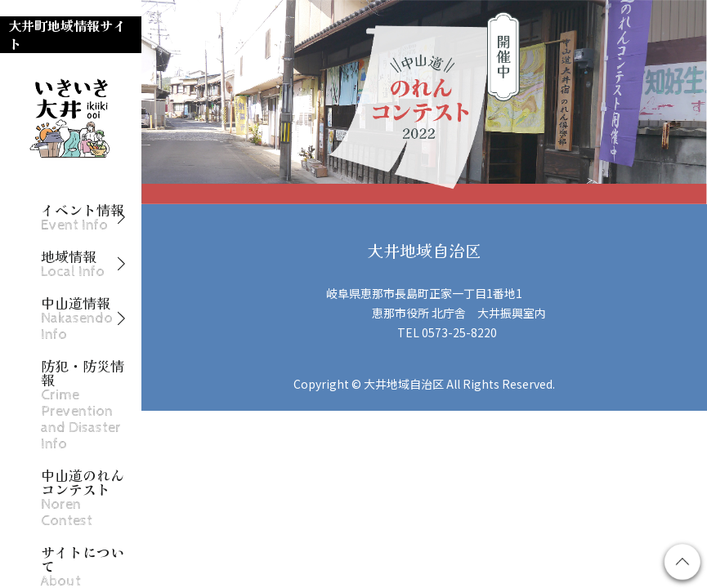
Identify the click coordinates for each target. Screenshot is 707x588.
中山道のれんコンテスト (83, 498)
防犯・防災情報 (83, 405)
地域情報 (73, 264)
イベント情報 (83, 218)
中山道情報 (77, 319)
